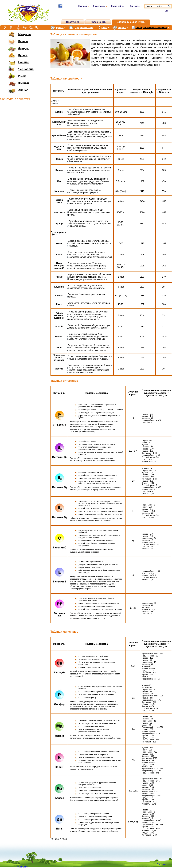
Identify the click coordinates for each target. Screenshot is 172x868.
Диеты (104, 28)
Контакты (135, 6)
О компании (99, 6)
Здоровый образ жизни (131, 22)
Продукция (73, 22)
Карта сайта (117, 6)
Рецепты (122, 28)
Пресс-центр (98, 22)
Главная (83, 6)
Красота (60, 28)
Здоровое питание (84, 28)
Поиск (170, 6)
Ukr (166, 11)
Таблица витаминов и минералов (151, 28)
